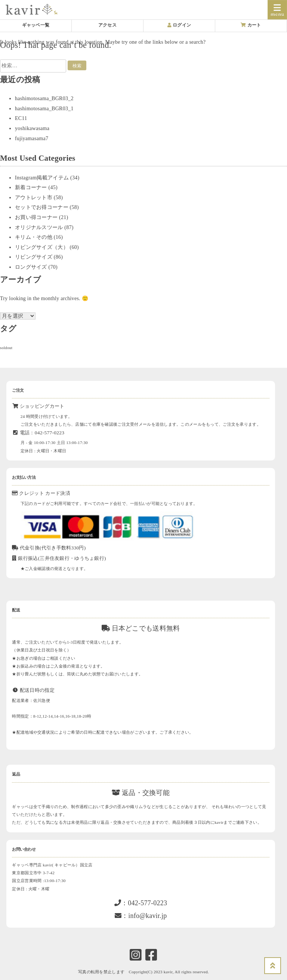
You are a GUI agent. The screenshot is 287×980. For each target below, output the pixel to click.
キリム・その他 (34, 237)
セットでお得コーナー (42, 207)
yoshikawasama (32, 128)
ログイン (179, 25)
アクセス (107, 25)
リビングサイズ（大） (42, 247)
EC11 (21, 118)
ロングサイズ (31, 267)
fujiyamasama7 (32, 138)
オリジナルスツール (39, 227)
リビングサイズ (34, 257)
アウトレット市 (34, 198)
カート (251, 25)
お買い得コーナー (36, 217)
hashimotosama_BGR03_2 (44, 98)
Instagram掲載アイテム (42, 178)
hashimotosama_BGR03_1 (44, 109)
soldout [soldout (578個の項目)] (6, 348)
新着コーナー (31, 187)
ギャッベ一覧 (36, 25)
